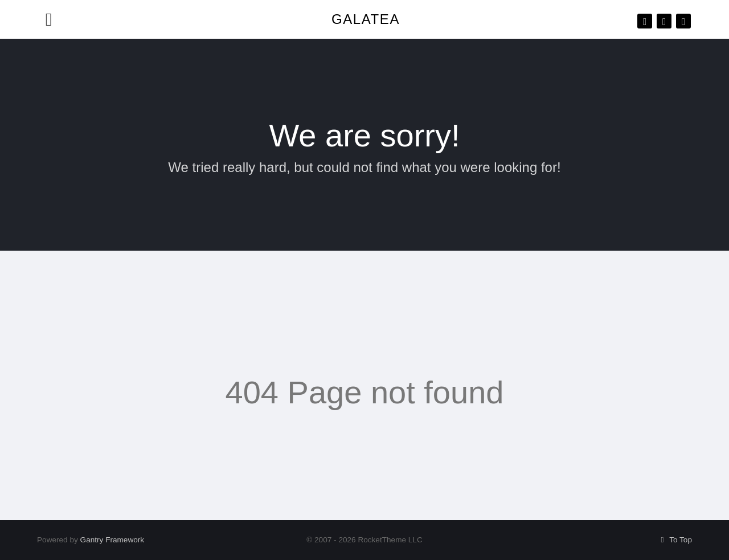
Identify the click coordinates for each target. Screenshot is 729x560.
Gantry (112, 540)
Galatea (366, 19)
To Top (675, 540)
